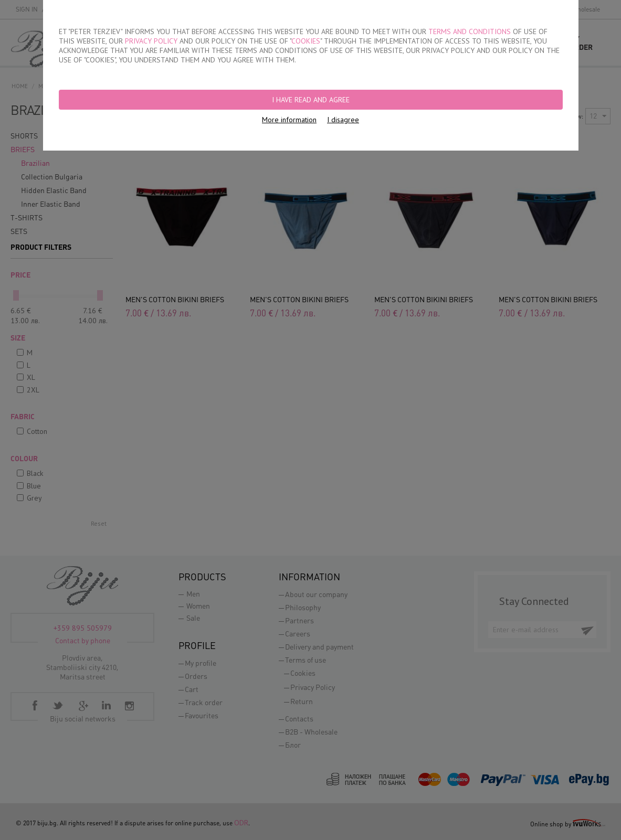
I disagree (343, 120)
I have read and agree (311, 100)
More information (289, 120)
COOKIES (306, 41)
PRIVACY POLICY (151, 41)
